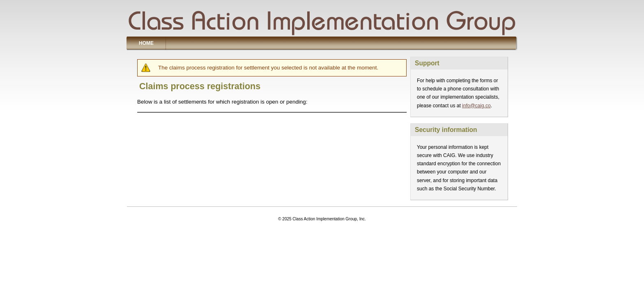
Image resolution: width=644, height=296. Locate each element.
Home (146, 43)
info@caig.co (476, 106)
